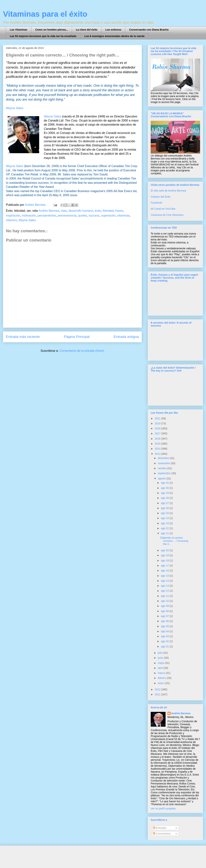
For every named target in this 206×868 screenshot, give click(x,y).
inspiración (13, 216)
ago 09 (165, 606)
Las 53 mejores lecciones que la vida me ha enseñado (43, 36)
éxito (98, 211)
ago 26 (165, 508)
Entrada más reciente (23, 337)
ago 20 (165, 550)
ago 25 (165, 513)
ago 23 (165, 523)
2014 (158, 449)
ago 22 (165, 528)
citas (64, 211)
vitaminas (123, 216)
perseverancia (67, 216)
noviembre (164, 463)
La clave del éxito (87, 30)
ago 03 (165, 636)
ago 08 (165, 611)
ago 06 (165, 621)
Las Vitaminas (19, 30)
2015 (158, 444)
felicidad (108, 211)
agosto (162, 478)
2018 (158, 428)
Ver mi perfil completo (163, 809)
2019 (158, 423)
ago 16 (165, 571)
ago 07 (165, 616)
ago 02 (165, 641)
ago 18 (165, 561)
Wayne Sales (53, 116)
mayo (161, 663)
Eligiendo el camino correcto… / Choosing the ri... (174, 541)
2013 (158, 454)
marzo (162, 673)
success (94, 216)
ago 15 (165, 576)
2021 (158, 418)
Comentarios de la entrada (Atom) (82, 351)
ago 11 (165, 596)
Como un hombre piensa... (52, 30)
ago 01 (165, 646)
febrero (162, 678)
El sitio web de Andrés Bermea (168, 191)
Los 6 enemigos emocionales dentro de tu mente (115, 36)
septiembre (165, 473)
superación (108, 216)
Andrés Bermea (49, 211)
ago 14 (165, 581)
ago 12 (165, 591)
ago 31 (165, 483)
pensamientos (47, 216)
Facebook (156, 203)
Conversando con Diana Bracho (149, 30)
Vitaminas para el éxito (45, 14)
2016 (158, 439)
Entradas (160, 828)
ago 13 (165, 586)
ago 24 (165, 518)
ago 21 (165, 533)
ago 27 (165, 503)
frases (119, 211)
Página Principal (77, 337)
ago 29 (165, 493)
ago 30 (165, 488)
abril (161, 668)
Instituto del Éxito (161, 197)
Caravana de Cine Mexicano (167, 215)
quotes (83, 216)
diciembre (164, 458)
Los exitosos (113, 30)
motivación (29, 216)
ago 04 (165, 631)
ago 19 (165, 555)
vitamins (11, 220)
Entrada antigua (126, 337)
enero (161, 683)
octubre (162, 468)
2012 (158, 689)
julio (160, 653)
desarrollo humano (81, 211)
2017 (158, 433)
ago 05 (165, 626)
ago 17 (165, 566)
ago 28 (165, 498)
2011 (158, 694)
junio (161, 658)
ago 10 (165, 601)
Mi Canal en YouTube (163, 209)
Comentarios (162, 834)
